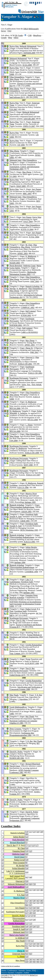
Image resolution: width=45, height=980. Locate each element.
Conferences (12, 971)
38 (30, 913)
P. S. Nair (21, 895)
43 (34, 913)
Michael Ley (34, 975)
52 (34, 903)
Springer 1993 (29, 593)
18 (27, 860)
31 (30, 890)
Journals (22, 971)
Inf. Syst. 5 (27, 782)
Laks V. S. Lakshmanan (15, 871)
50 (27, 848)
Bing (10, 38)
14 (3, 872)
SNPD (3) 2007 (29, 126)
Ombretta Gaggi (29, 266)
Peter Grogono (16, 729)
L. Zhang (29, 425)
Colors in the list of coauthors (10, 966)
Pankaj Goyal (31, 609)
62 (30, 946)
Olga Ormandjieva (17, 77)
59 (42, 903)
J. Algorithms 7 (23, 699)
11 (29, 845)
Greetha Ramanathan (34, 645)
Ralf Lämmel (31, 311)
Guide (20, 35)
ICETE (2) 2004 (27, 229)
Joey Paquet (36, 189)
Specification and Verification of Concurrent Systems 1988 (26, 688)
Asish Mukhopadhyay (18, 707)
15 (3, 877)
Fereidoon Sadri (32, 514)
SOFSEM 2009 (29, 53)
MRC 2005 (27, 194)
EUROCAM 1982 (17, 758)
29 (34, 911)
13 (33, 845)
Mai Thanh (14, 695)
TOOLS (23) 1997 (33, 475)
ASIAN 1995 (26, 512)
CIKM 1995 (25, 521)
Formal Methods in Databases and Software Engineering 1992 (26, 636)
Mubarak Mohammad (28, 46)
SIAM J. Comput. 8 (28, 804)
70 (34, 884)
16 (3, 881)
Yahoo (16, 38)
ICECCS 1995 (29, 542)
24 (3, 912)
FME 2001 (34, 352)
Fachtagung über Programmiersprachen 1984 (22, 734)
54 (34, 908)
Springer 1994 (20, 562)
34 (27, 868)
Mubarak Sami (16, 160)
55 (38, 903)
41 (34, 959)
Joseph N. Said (16, 517)
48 (27, 840)
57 (42, 944)
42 (27, 877)
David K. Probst (16, 752)
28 (42, 832)
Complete (19, 973)
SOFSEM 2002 (16, 325)
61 (27, 946)
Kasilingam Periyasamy (19, 378)
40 (27, 951)
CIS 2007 (14, 109)
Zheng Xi (29, 348)
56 (38, 908)
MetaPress (37, 35)
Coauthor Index (11, 826)
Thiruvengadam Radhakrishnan (22, 507)
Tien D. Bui (21, 620)
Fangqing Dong (16, 549)
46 (27, 834)
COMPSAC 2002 (27, 308)
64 (27, 884)
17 (37, 845)
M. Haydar (20, 865)
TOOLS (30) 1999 (32, 453)
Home (4, 971)
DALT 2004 (28, 222)
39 (27, 881)
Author (26, 973)
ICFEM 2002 (26, 315)
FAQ (9, 31)
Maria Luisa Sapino (17, 935)
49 (27, 892)
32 (27, 901)
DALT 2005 (21, 186)
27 (27, 898)
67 (30, 905)
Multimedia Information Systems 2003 (23, 273)
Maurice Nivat (31, 494)
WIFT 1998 (28, 465)
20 (27, 872)
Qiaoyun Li (30, 357)
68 (42, 946)
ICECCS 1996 (23, 487)
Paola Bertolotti (16, 266)
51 (27, 908)
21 (30, 832)
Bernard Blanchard (33, 764)
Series (28, 971)
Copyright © (5, 975)
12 (3, 865)
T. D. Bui (38, 695)
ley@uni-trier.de (7, 977)
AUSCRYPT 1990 (32, 663)
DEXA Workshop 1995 (29, 530)
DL (16, 35)
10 (3, 860)
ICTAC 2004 (34, 237)
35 (38, 890)
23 (34, 832)
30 (38, 911)
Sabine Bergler (31, 547)
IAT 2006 (21, 145)
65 (38, 946)
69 (30, 884)
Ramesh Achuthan (32, 286)
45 (38, 901)
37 (27, 913)
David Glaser (15, 766)
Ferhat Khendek (18, 868)
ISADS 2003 (15, 263)
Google (4, 38)
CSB (30, 35)
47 (27, 903)
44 (30, 877)
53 (30, 908)
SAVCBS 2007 (29, 119)
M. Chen (29, 245)
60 (34, 962)
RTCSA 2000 (15, 408)
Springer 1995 (30, 502)
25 (3, 916)
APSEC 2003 (22, 253)
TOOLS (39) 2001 (25, 364)
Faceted (11, 973)
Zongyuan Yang (18, 954)
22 (27, 837)
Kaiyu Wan (14, 46)
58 (30, 962)
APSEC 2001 (30, 345)
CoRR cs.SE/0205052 (29, 332)
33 (3, 941)
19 (27, 832)
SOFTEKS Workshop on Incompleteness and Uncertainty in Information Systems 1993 (26, 604)
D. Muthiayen (31, 256)
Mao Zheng (14, 79)
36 (30, 901)
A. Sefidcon (22, 413)
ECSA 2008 (27, 65)
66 (27, 905)
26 (38, 832)
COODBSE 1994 (31, 572)
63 (34, 946)
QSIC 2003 (35, 281)
